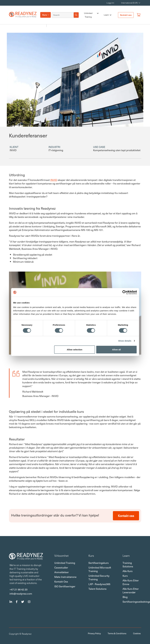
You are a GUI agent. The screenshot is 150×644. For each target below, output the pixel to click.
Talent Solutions (97, 589)
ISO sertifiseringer (65, 586)
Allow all (117, 349)
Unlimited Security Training (99, 577)
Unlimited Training (91, 15)
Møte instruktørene (65, 577)
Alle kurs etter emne (131, 582)
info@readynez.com (21, 593)
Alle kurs (128, 571)
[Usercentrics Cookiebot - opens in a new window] (124, 292)
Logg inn (110, 3)
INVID (54, 180)
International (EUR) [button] (129, 3)
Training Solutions (128, 565)
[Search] (63, 15)
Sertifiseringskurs (99, 563)
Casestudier (61, 567)
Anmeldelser (62, 572)
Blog (125, 597)
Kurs (45, 15)
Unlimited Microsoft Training (100, 569)
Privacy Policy (94, 633)
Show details (125, 341)
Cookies (137, 633)
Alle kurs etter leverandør (131, 590)
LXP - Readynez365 (99, 584)
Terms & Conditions (117, 633)
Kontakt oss (126, 15)
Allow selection (75, 349)
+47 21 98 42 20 (18, 589)
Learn (108, 15)
